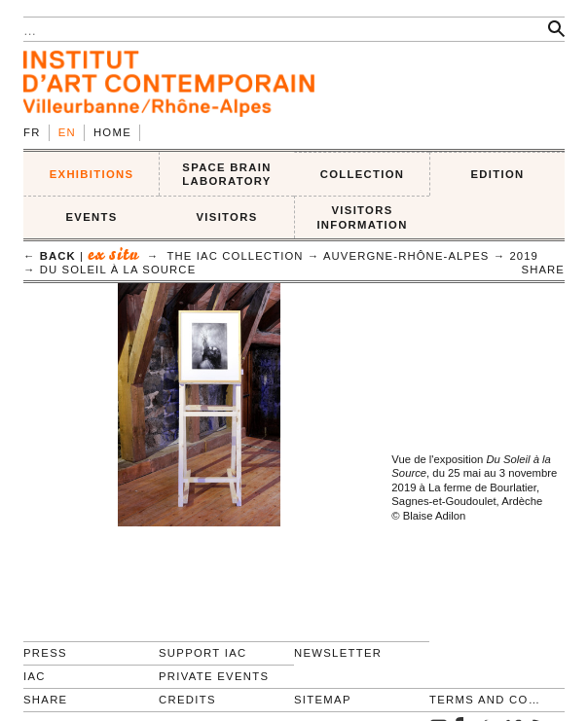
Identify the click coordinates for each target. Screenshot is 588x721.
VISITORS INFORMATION (362, 217)
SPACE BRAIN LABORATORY (226, 175)
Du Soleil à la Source (118, 270)
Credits (187, 700)
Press (45, 653)
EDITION (498, 174)
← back (50, 256)
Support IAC (203, 653)
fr (32, 132)
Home (112, 132)
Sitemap (323, 700)
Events (91, 217)
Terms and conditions (489, 700)
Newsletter (338, 653)
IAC (35, 676)
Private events (214, 676)
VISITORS (227, 217)
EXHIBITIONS (92, 174)
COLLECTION (363, 174)
